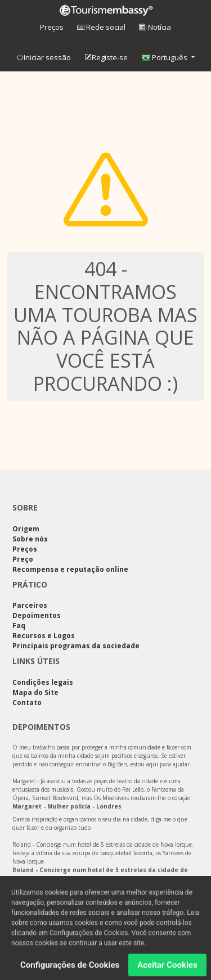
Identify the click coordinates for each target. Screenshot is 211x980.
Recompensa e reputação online (70, 569)
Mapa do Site (35, 692)
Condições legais (43, 682)
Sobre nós (30, 539)
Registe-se (106, 58)
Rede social (101, 27)
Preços (52, 27)
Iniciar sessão (44, 58)
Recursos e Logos (44, 636)
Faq (19, 626)
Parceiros (30, 605)
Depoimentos (37, 615)
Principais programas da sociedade (76, 646)
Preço (23, 559)
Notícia (155, 27)
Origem (26, 529)
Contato (27, 703)
